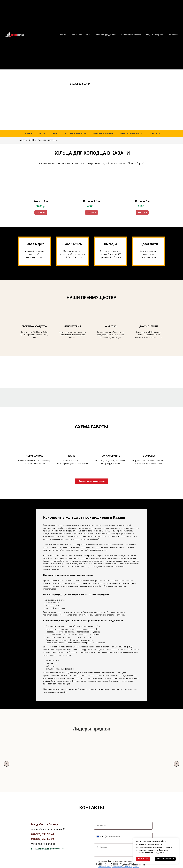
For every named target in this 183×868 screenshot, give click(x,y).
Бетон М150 (111, 766)
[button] (92, 481)
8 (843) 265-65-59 (44, 840)
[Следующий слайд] (176, 764)
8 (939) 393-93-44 (80, 84)
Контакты (155, 133)
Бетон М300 (149, 766)
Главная (27, 133)
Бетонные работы (103, 133)
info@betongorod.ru (44, 845)
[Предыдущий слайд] (7, 764)
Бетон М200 (34, 766)
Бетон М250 (72, 766)
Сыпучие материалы (75, 133)
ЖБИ (55, 133)
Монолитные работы (131, 133)
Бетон (42, 133)
